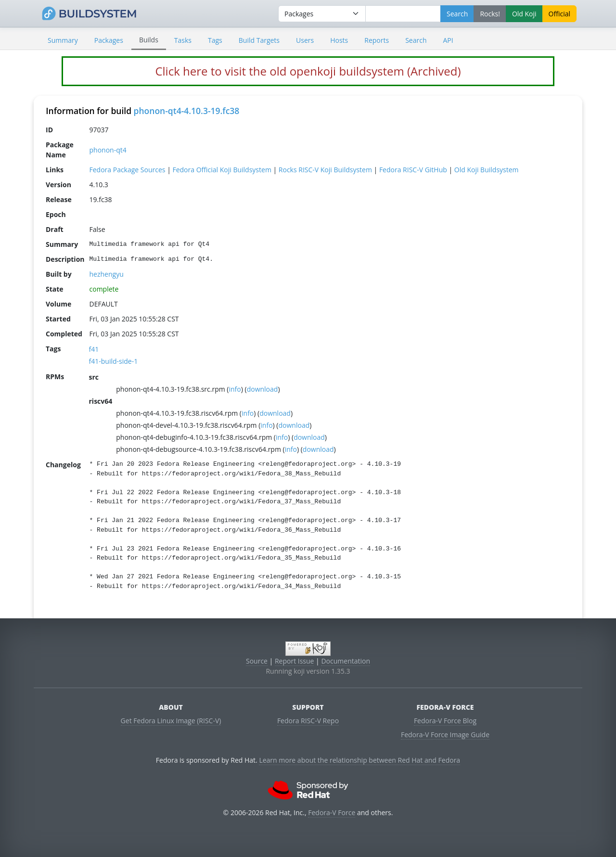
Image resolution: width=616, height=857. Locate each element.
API (448, 40)
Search (416, 40)
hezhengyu (107, 274)
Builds (149, 40)
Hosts (339, 40)
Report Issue (295, 661)
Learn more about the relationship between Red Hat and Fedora (359, 760)
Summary (63, 40)
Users (305, 40)
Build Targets (259, 40)
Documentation (346, 661)
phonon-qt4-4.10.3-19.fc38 (187, 111)
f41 (94, 349)
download (263, 389)
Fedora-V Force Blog (445, 721)
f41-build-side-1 (114, 361)
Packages (109, 40)
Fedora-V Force (332, 812)
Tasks (183, 40)
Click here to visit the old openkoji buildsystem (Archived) (308, 71)
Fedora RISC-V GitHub (413, 170)
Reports (377, 40)
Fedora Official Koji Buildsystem (222, 170)
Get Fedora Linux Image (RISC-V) (171, 721)
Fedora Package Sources (128, 170)
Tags (215, 40)
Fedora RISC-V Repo (308, 721)
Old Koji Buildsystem (487, 170)
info (235, 389)
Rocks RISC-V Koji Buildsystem (325, 170)
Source (257, 661)
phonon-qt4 (108, 150)
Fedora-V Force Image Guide (445, 735)
